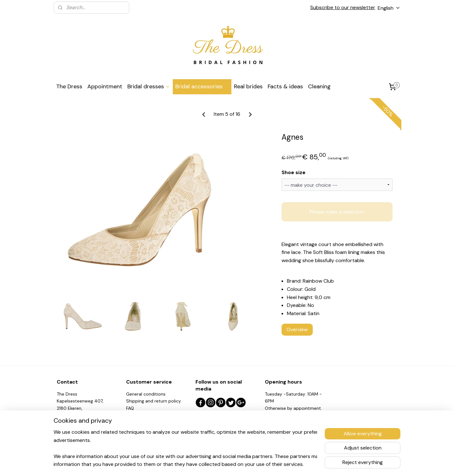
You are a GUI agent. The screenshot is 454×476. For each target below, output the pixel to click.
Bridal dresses (149, 86)
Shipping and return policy (154, 401)
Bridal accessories (202, 86)
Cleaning (319, 86)
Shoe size (294, 172)
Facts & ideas (285, 86)
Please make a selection (337, 212)
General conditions (146, 394)
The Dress (69, 86)
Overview (297, 329)
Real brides (248, 86)
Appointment (105, 86)
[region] (185, 448)
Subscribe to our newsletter (343, 7)
